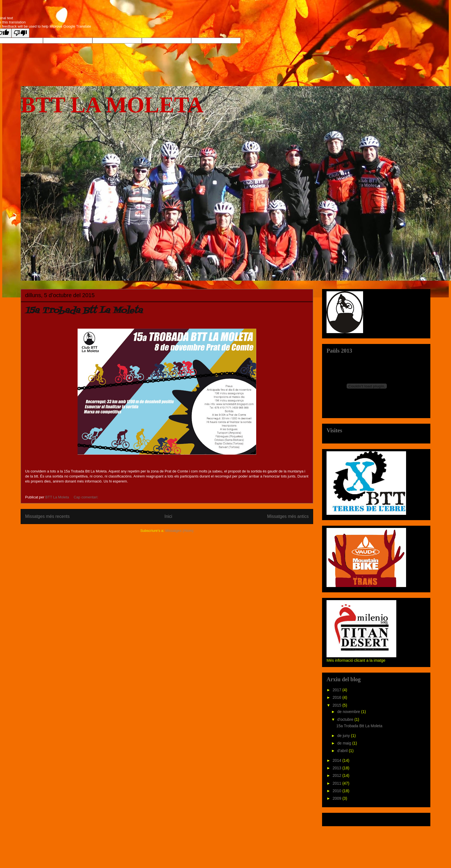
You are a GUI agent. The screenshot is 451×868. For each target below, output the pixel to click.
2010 (338, 791)
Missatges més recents (47, 516)
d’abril (343, 751)
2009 (338, 798)
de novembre (349, 712)
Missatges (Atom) (179, 531)
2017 (338, 690)
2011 (338, 783)
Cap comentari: (87, 497)
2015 (338, 705)
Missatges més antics (288, 516)
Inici (168, 516)
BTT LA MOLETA (112, 105)
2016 (338, 697)
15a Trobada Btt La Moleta (84, 311)
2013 (338, 768)
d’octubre (346, 719)
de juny (344, 736)
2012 (338, 775)
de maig (345, 743)
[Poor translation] (20, 33)
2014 (338, 760)
